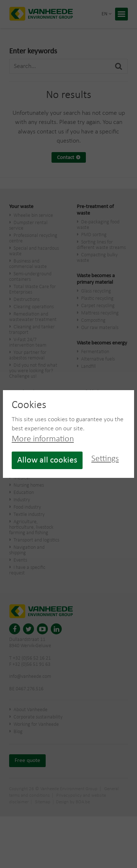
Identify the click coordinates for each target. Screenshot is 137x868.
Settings (105, 459)
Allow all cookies (47, 460)
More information (43, 439)
